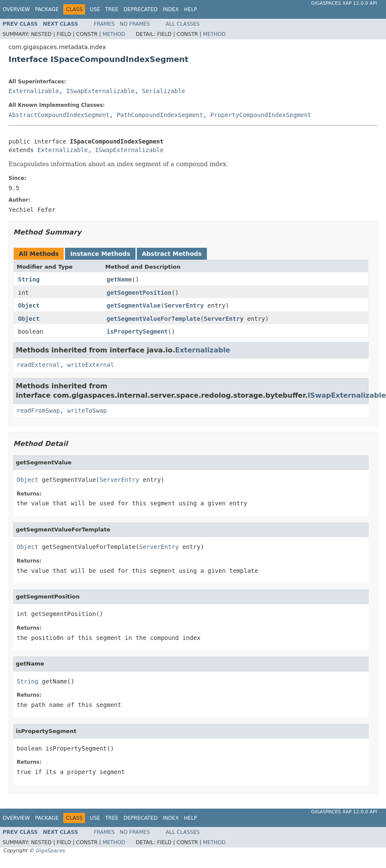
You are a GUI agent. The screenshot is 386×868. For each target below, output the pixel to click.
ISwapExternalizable (100, 91)
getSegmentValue (133, 305)
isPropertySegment (137, 331)
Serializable (164, 91)
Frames (105, 24)
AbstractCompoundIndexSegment (59, 115)
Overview (16, 9)
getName (119, 279)
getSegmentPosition (139, 293)
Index (171, 9)
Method (114, 34)
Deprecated (141, 9)
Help (190, 9)
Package (47, 9)
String (29, 279)
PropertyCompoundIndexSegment (261, 115)
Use (95, 9)
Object (29, 305)
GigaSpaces (50, 850)
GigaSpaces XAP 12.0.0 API (344, 3)
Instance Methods (100, 254)
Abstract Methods (172, 254)
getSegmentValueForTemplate (153, 319)
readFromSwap (38, 411)
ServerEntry (184, 305)
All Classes (183, 24)
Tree (112, 9)
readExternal (38, 365)
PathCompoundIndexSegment (160, 115)
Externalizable (34, 91)
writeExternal (91, 365)
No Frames (135, 24)
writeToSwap (87, 411)
